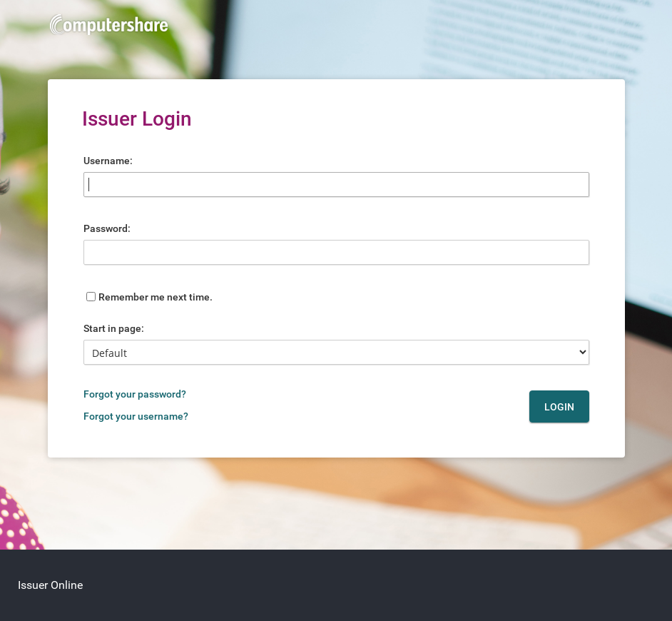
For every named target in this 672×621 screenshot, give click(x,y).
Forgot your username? (136, 416)
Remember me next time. (156, 297)
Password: (107, 228)
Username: (108, 161)
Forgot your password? (135, 394)
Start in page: (114, 328)
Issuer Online (50, 585)
